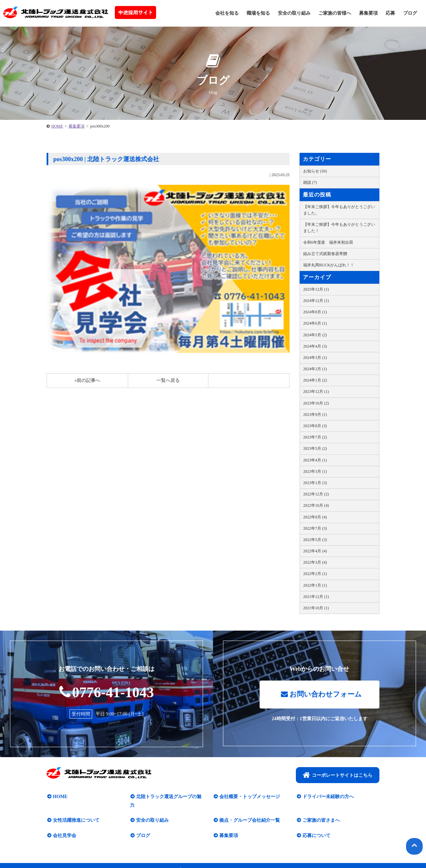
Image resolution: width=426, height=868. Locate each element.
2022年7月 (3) (315, 528)
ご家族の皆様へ (335, 13)
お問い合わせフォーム (321, 695)
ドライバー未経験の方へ (327, 797)
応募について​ (316, 828)
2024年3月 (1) (315, 358)
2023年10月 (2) (316, 403)
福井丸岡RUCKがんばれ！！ (329, 265)
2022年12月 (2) (316, 494)
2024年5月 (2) (315, 335)
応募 (390, 13)
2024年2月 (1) (315, 369)
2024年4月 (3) (315, 346)
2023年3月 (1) (315, 471)
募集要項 (368, 13)
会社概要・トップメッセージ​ (249, 797)
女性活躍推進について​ (76, 813)
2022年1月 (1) (315, 585)
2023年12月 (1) (316, 392)
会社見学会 (64, 828)
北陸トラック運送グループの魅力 (170, 797)
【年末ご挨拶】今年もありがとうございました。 (339, 210)
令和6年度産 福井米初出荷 (328, 242)
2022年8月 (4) (315, 517)
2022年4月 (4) (315, 551)
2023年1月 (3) (315, 483)
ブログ (410, 13)
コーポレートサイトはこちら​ (338, 775)
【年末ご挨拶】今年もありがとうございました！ (339, 228)
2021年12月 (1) (316, 597)
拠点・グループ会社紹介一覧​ (249, 813)
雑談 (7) (310, 182)
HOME (57, 126)
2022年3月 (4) (315, 562)
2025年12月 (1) (316, 289)
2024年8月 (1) (315, 312)
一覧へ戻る (168, 380)
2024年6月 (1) (315, 323)
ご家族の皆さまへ (320, 813)
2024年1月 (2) (315, 380)
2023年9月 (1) (315, 415)
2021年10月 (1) (316, 608)
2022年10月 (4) (316, 505)
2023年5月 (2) (315, 448)
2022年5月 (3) (315, 540)
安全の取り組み (294, 13)
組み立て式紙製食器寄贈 (325, 254)
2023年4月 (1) (315, 460)
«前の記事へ (87, 380)
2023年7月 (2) (315, 437)
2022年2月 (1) (315, 574)
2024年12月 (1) (316, 301)
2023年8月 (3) (315, 426)
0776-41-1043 (107, 692)
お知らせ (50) (315, 171)
